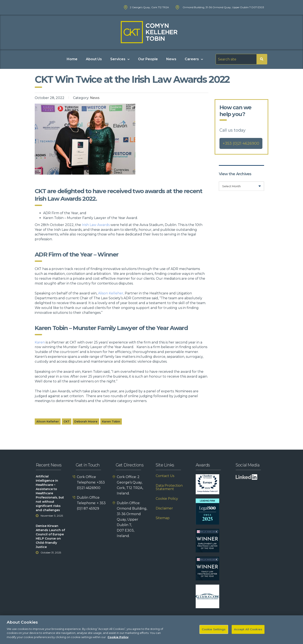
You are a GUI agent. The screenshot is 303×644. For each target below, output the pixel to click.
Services (120, 59)
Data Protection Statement (169, 487)
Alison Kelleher (48, 421)
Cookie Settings (214, 633)
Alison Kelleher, (111, 293)
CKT (67, 421)
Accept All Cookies (248, 633)
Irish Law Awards (96, 225)
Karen (40, 342)
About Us (94, 59)
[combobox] (241, 186)
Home (72, 59)
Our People (148, 59)
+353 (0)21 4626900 (241, 143)
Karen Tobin (111, 421)
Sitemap (163, 518)
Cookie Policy (167, 499)
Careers (194, 59)
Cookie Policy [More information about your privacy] (118, 640)
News (171, 59)
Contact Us (165, 476)
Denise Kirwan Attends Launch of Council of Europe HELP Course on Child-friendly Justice (50, 536)
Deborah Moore (86, 421)
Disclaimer (164, 508)
